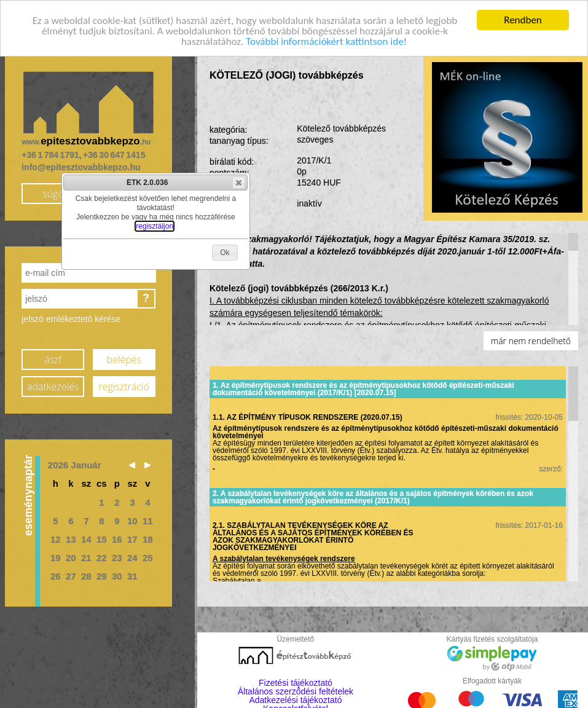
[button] (239, 183)
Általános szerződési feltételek (296, 691)
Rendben (523, 20)
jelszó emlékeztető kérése (71, 319)
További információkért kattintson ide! (326, 41)
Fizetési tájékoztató (296, 683)
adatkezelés (53, 386)
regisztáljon (155, 226)
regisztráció (124, 386)
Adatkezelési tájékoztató (295, 700)
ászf (53, 359)
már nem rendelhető (531, 341)
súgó (53, 193)
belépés (124, 359)
